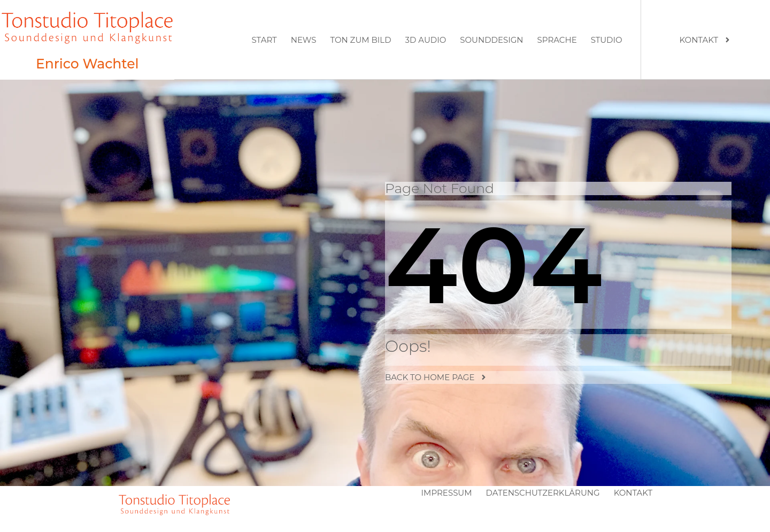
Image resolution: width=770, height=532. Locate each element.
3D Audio (426, 40)
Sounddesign (491, 40)
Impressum (447, 493)
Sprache (557, 40)
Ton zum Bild (360, 40)
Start (264, 40)
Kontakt (633, 493)
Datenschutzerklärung (543, 493)
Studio (607, 40)
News (304, 40)
